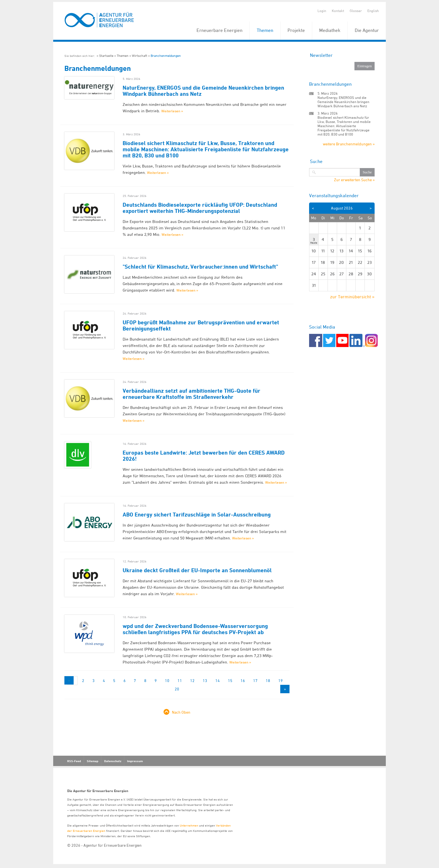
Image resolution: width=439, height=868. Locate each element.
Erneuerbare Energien (219, 30)
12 (192, 680)
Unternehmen (189, 825)
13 (205, 680)
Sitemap (93, 761)
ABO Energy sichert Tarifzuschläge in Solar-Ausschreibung (197, 515)
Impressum (135, 761)
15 (230, 680)
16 (243, 680)
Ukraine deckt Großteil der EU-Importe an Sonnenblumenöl (197, 570)
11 (180, 680)
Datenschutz (113, 761)
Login (322, 11)
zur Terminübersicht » (352, 297)
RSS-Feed (74, 761)
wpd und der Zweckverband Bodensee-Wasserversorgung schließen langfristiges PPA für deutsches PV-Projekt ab (195, 629)
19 (281, 680)
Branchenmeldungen (166, 56)
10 (167, 680)
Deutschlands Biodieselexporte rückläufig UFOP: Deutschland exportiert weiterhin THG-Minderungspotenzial (200, 208)
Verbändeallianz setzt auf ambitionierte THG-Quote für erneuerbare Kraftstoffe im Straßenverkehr (192, 394)
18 (268, 680)
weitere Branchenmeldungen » (349, 144)
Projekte (296, 30)
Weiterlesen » (172, 111)
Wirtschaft (140, 56)
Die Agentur (367, 30)
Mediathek (330, 30)
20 (177, 689)
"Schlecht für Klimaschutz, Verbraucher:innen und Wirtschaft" (200, 267)
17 (255, 680)
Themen (265, 30)
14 (218, 680)
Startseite (106, 56)
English (373, 11)
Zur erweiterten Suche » (354, 180)
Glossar (356, 11)
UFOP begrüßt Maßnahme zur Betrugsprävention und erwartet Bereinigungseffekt (201, 325)
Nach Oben (181, 712)
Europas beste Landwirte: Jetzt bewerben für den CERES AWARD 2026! (204, 456)
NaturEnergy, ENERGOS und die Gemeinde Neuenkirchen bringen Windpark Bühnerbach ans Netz (203, 91)
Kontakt (338, 11)
